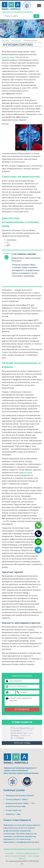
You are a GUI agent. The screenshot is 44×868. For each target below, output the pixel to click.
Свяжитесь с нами (13, 814)
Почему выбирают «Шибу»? (17, 800)
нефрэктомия (25, 473)
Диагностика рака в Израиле (16, 856)
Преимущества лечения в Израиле (20, 796)
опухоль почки (8, 57)
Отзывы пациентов (13, 810)
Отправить (22, 709)
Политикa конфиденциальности (27, 853)
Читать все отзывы (22, 743)
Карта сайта (10, 853)
